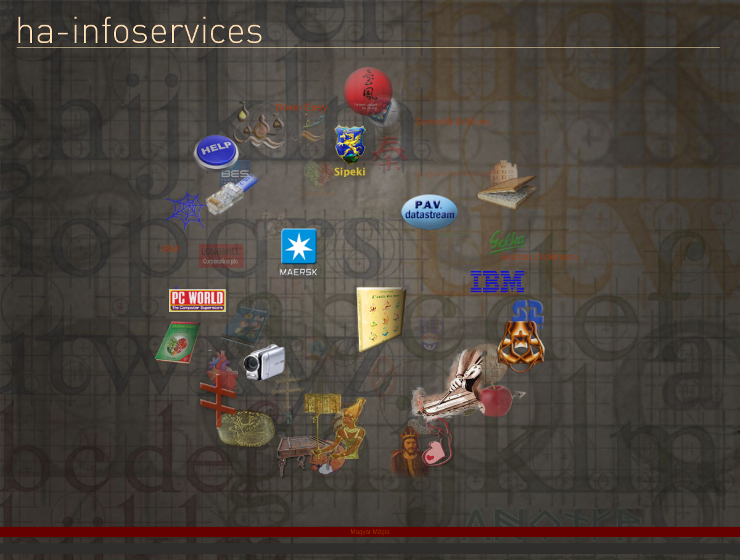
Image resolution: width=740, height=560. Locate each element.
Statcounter (370, 549)
